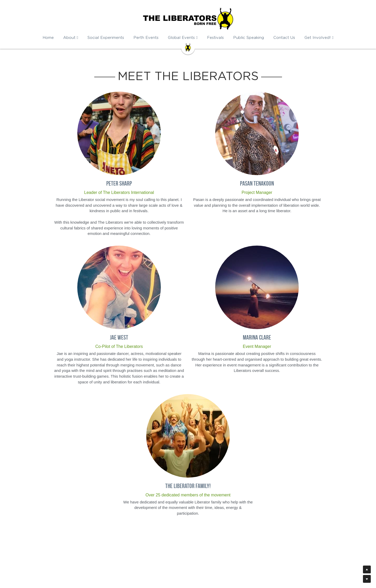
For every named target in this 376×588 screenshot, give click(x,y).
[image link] (188, 47)
